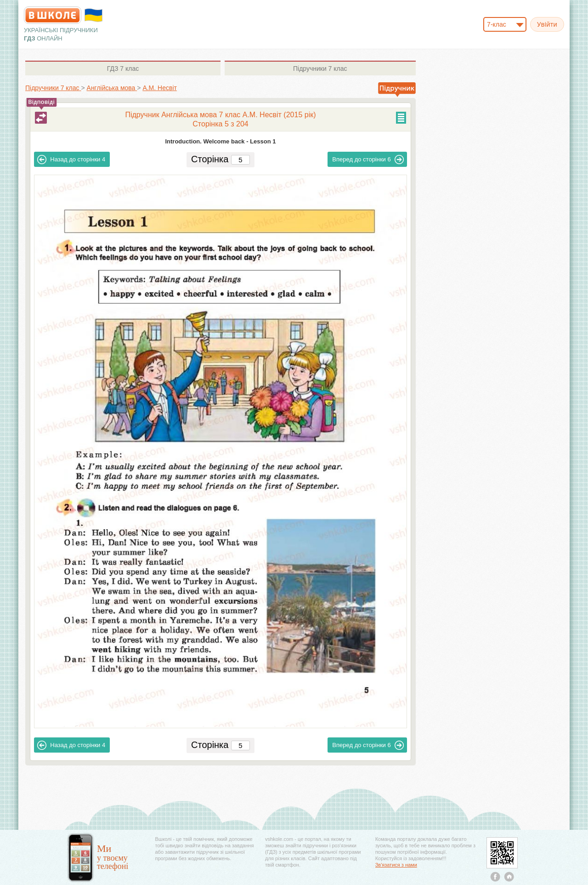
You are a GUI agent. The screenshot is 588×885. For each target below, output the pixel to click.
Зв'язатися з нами (396, 865)
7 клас (123, 69)
